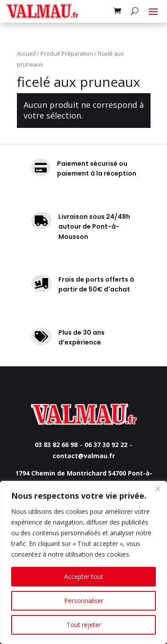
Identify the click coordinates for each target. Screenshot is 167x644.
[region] (83, 562)
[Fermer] (158, 488)
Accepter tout (84, 576)
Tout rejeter (84, 625)
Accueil (26, 53)
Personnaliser (84, 601)
